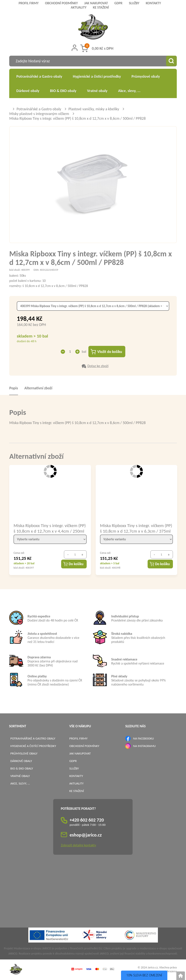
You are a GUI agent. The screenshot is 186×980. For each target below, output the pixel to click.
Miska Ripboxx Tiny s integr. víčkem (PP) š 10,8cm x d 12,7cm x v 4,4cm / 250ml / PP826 (50, 528)
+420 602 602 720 (87, 820)
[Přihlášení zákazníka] (75, 48)
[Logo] (93, 28)
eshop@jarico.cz (86, 835)
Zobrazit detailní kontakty (78, 845)
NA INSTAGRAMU (144, 746)
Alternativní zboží (38, 388)
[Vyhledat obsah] (171, 61)
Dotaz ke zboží (98, 366)
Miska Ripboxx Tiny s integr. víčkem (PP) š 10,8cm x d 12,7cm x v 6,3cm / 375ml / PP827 (136, 528)
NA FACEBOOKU (143, 739)
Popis (14, 388)
